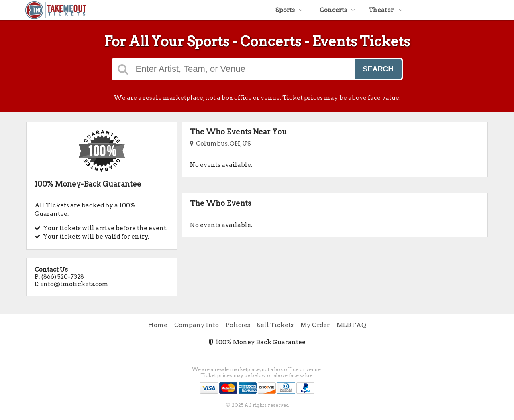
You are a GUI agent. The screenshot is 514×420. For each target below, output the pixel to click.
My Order (315, 325)
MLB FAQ (351, 325)
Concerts (337, 10)
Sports (289, 10)
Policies (238, 325)
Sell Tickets (275, 325)
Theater (386, 10)
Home (158, 325)
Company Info (197, 325)
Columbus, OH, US (220, 144)
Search (378, 69)
